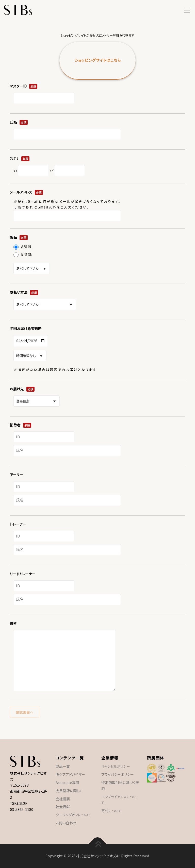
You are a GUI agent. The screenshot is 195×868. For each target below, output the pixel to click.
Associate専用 (67, 783)
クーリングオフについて (73, 815)
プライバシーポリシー (118, 775)
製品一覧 (63, 767)
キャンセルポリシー (116, 767)
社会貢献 (63, 807)
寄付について (111, 811)
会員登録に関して (69, 791)
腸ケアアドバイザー (70, 775)
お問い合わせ (66, 823)
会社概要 (63, 799)
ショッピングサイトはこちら (98, 60)
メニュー (187, 10)
